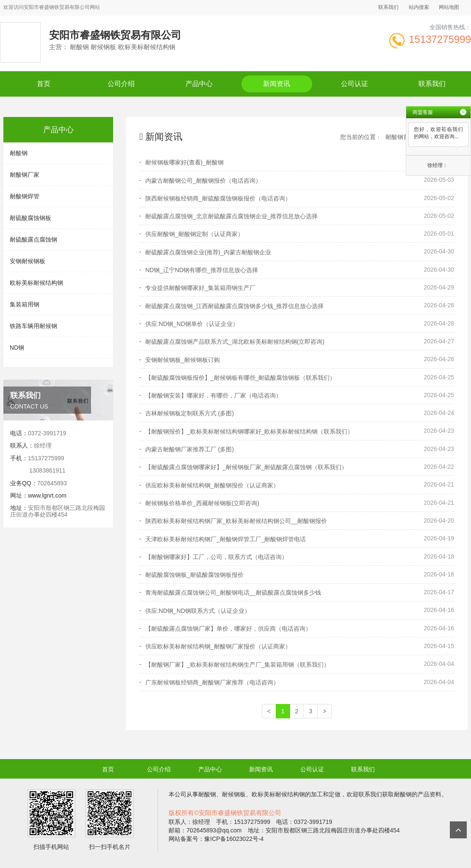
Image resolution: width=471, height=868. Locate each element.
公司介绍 (121, 84)
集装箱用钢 (25, 304)
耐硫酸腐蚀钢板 (30, 218)
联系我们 (388, 7)
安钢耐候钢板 (28, 261)
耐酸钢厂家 (25, 175)
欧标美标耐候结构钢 (36, 283)
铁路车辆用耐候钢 (33, 326)
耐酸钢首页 (400, 137)
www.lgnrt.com (47, 495)
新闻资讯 (277, 84)
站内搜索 (419, 7)
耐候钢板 (234, 794)
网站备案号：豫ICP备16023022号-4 (216, 839)
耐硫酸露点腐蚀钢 (33, 239)
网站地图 (449, 7)
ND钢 (17, 348)
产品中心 (199, 84)
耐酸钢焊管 (25, 196)
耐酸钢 (19, 153)
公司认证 (355, 84)
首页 (44, 84)
